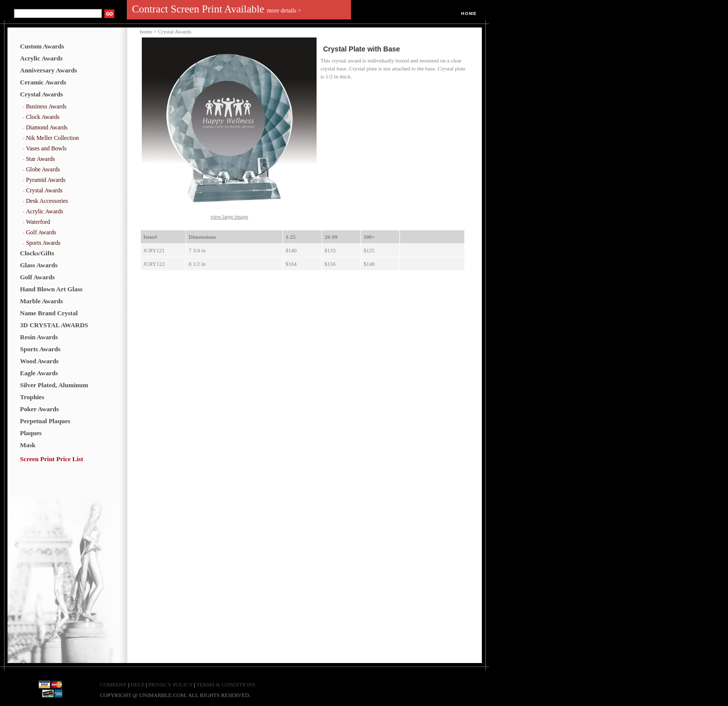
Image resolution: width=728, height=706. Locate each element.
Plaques (31, 433)
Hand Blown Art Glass (51, 289)
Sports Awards (43, 243)
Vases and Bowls (46, 148)
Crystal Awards (41, 94)
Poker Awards (39, 409)
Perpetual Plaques (45, 421)
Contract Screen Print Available (216, 9)
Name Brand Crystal (49, 313)
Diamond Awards (47, 127)
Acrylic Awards (41, 58)
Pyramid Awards (46, 180)
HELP (138, 685)
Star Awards (40, 159)
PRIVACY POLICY (171, 685)
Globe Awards (43, 169)
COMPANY (113, 685)
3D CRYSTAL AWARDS (54, 325)
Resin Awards (39, 337)
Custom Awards (42, 46)
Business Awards (46, 106)
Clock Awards (43, 117)
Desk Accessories (47, 201)
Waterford (38, 222)
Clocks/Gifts (37, 253)
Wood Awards (39, 361)
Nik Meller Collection (52, 138)
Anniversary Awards (48, 70)
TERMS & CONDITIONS (226, 685)
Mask (28, 445)
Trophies (32, 397)
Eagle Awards (39, 373)
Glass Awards (39, 265)
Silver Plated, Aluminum (54, 385)
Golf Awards (41, 232)
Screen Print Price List (51, 459)
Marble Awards (41, 301)
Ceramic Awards (43, 82)
